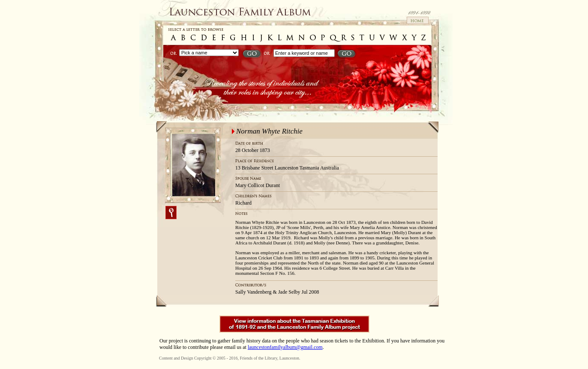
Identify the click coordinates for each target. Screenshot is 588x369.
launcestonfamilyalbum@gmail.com (285, 347)
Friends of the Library (258, 358)
